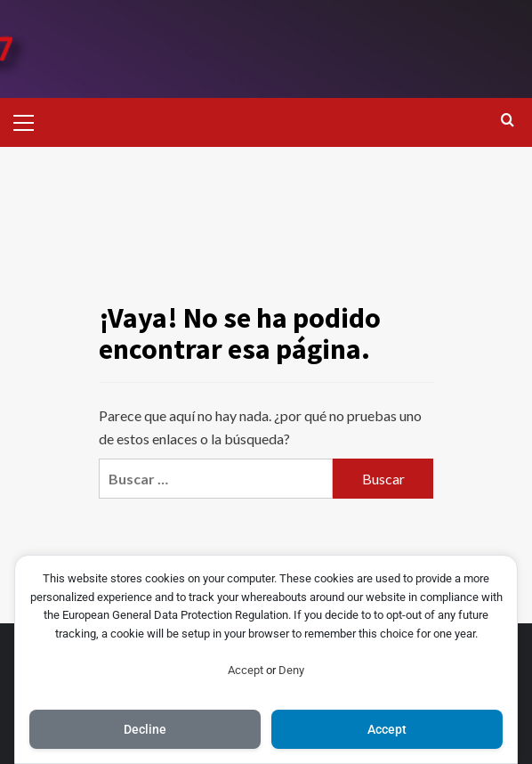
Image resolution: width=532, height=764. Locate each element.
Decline (145, 729)
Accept (246, 670)
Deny (291, 670)
